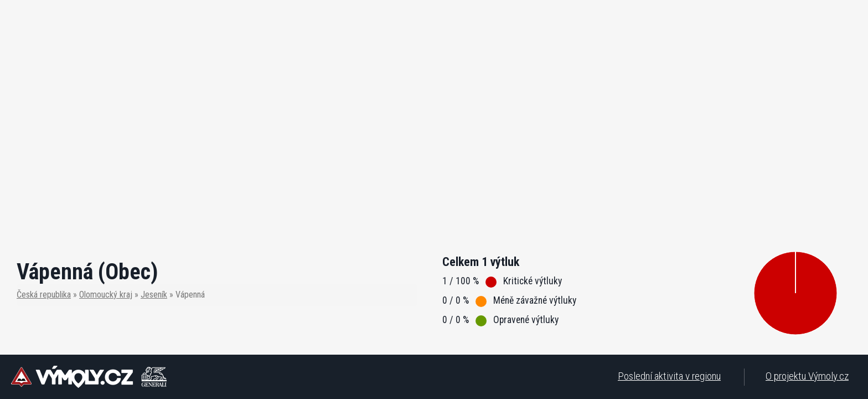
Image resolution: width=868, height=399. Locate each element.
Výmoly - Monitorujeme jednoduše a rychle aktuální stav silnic (89, 377)
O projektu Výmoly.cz (807, 376)
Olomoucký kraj (106, 295)
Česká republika (44, 295)
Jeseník (154, 295)
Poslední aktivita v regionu (669, 376)
